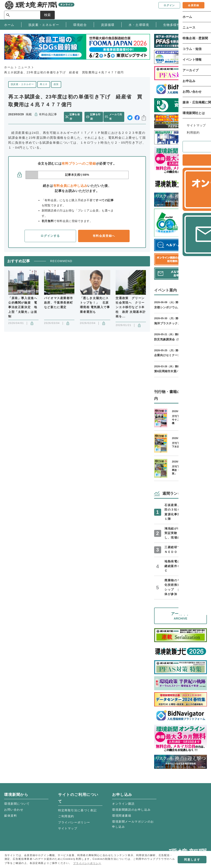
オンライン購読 (123, 804)
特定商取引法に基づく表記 (77, 810)
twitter (130, 117)
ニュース (24, 67)
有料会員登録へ (104, 236)
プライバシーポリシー (74, 822)
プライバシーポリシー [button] (87, 863)
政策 (56, 84)
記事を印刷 (95, 117)
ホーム (9, 67)
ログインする (50, 236)
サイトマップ (68, 828)
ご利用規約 (66, 816)
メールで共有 (116, 117)
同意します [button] (192, 860)
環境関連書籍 (122, 816)
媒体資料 (11, 816)
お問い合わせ (14, 810)
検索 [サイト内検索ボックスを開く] (199, 10)
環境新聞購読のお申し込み (131, 810)
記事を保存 (75, 117)
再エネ (44, 84)
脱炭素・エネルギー (22, 84)
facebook (137, 117)
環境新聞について (17, 804)
